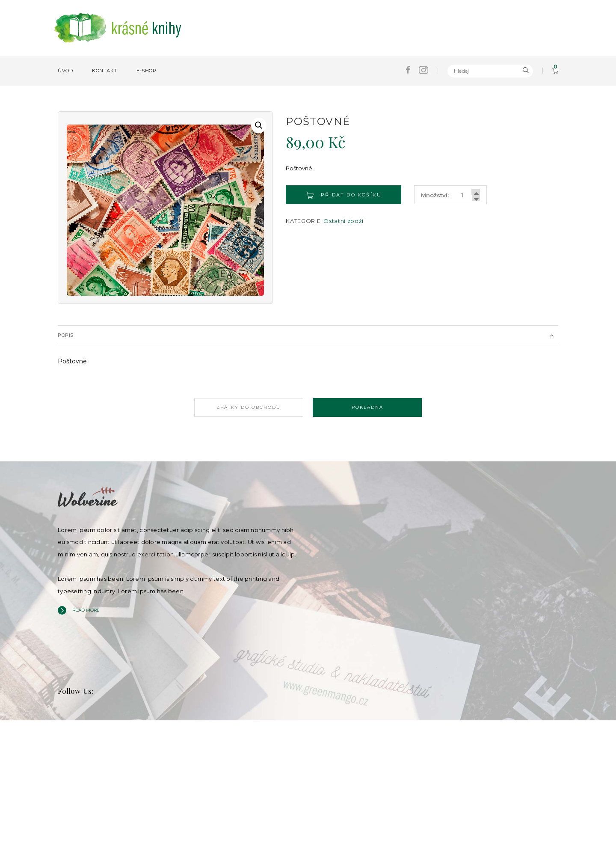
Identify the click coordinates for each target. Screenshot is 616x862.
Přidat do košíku (344, 195)
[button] (259, 125)
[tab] (308, 335)
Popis (66, 335)
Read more (86, 609)
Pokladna (372, 407)
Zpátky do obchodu (244, 407)
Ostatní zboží (343, 221)
